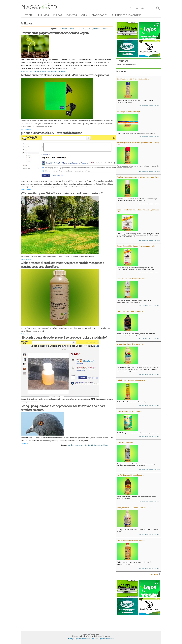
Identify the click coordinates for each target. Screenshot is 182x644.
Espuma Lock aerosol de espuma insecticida (133, 79)
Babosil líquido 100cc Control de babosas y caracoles (136, 246)
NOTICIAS (28, 15)
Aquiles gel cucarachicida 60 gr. (129, 112)
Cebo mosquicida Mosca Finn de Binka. (131, 540)
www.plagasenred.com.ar (103, 639)
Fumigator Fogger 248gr (126, 442)
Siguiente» (96, 29)
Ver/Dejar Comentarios (28, 334)
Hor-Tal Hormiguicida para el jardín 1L (131, 475)
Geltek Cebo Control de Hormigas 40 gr (131, 380)
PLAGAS (58, 15)
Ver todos (154, 574)
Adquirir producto (26, 259)
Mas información (26, 129)
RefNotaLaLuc (25, 443)
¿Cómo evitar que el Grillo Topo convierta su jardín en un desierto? (61, 193)
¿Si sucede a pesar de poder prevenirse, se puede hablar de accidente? (64, 337)
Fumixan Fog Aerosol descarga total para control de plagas (138, 177)
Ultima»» (104, 29)
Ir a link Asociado (26, 190)
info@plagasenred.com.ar (79, 639)
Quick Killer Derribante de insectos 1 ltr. (132, 311)
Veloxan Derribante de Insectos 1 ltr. (130, 344)
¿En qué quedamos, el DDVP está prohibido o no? (51, 133)
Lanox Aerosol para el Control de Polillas (132, 279)
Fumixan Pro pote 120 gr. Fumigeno (129, 411)
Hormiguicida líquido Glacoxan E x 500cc (132, 508)
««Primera (63, 29)
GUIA (84, 15)
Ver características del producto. (149, 106)
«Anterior (72, 29)
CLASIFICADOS (100, 15)
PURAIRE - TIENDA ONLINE (127, 15)
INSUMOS (43, 15)
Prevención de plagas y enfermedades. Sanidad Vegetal (55, 33)
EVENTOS (72, 15)
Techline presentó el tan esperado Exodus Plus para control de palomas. (65, 75)
